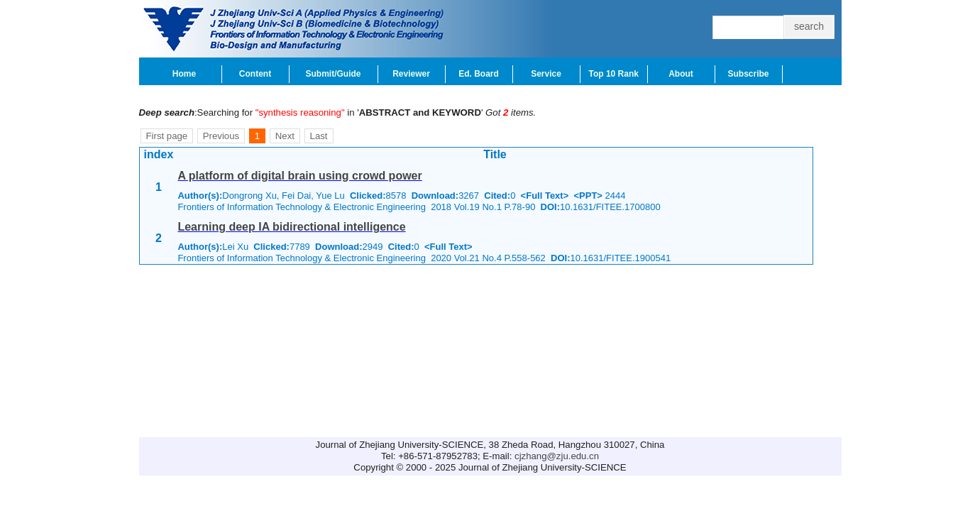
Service (546, 74)
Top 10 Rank (614, 74)
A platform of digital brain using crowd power (299, 176)
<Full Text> (545, 196)
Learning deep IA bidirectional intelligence (291, 227)
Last (319, 136)
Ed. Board (479, 74)
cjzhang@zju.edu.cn (557, 456)
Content (255, 74)
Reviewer (411, 74)
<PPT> (588, 196)
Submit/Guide (334, 74)
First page (167, 136)
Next (285, 136)
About (681, 74)
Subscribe (748, 74)
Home (184, 74)
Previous (221, 136)
